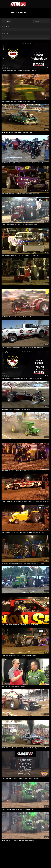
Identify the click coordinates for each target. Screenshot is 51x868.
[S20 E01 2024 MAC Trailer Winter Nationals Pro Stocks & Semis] (25, 809)
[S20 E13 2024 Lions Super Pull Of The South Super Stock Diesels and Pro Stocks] (25, 532)
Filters (7, 21)
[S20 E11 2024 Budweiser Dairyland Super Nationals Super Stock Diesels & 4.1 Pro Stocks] (25, 502)
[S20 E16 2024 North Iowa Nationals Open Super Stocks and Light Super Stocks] (25, 378)
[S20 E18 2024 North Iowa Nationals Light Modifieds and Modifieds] (25, 317)
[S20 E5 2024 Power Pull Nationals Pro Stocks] (25, 686)
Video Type (5, 34)
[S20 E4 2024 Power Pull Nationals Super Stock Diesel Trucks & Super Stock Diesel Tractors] (25, 748)
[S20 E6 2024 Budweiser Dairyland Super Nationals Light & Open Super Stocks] (25, 717)
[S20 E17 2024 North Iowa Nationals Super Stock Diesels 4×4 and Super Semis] (25, 348)
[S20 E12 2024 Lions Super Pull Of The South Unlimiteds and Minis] (25, 471)
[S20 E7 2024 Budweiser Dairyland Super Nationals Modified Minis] (25, 656)
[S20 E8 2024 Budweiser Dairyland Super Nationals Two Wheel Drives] (25, 625)
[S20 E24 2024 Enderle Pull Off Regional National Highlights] (25, 132)
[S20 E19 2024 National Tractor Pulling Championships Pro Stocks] (25, 286)
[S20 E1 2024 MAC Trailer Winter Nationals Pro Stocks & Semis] (25, 840)
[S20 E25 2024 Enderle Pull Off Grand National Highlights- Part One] (25, 101)
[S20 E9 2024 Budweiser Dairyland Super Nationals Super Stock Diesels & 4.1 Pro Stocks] (25, 594)
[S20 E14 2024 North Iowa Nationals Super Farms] (25, 440)
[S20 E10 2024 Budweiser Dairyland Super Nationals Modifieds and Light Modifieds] (25, 563)
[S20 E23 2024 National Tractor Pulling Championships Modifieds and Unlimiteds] (25, 163)
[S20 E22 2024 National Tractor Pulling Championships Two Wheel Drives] (25, 194)
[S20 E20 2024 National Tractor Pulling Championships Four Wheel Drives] (25, 255)
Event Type (5, 27)
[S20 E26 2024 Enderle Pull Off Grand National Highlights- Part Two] (25, 71)
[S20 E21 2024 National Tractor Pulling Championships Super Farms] (25, 225)
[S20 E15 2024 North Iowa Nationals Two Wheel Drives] (25, 409)
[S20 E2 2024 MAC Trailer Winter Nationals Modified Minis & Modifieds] (25, 779)
